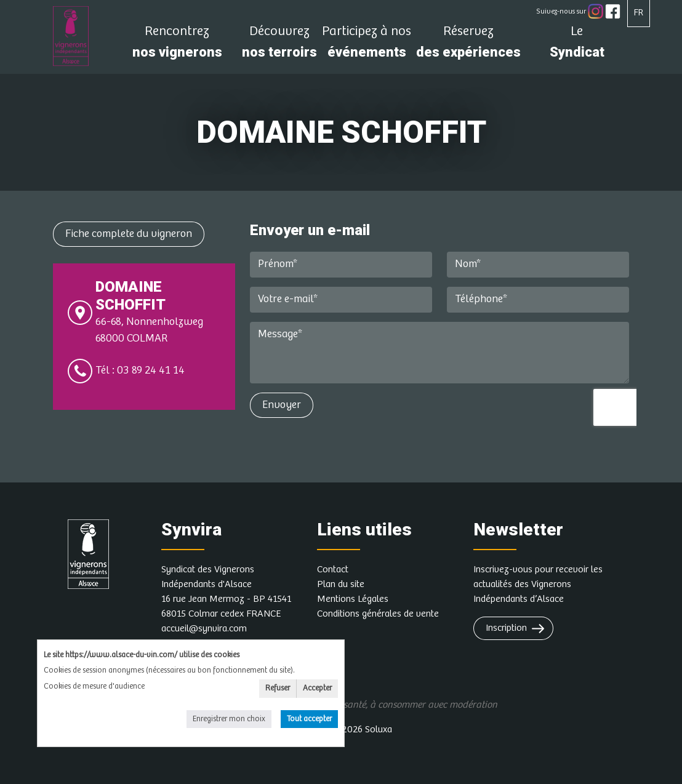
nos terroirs (279, 45)
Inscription (506, 628)
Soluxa (379, 730)
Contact (333, 570)
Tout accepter (309, 719)
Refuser (278, 688)
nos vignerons (177, 45)
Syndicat (577, 45)
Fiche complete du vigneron (129, 234)
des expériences (468, 45)
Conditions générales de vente (378, 614)
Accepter (317, 688)
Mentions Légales (353, 599)
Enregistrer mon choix (229, 719)
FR (639, 13)
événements (367, 45)
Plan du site (341, 584)
